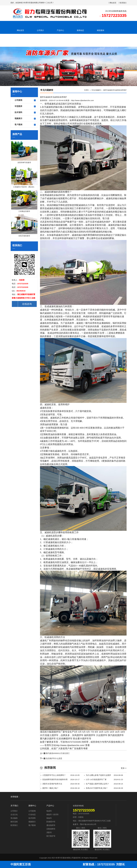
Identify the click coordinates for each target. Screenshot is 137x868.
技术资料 (25, 113)
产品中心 (60, 30)
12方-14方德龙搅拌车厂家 (104, 780)
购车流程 (14, 822)
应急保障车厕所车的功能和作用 (60, 780)
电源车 (49, 811)
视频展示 (25, 119)
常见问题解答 (96, 90)
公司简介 (40, 30)
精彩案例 (101, 30)
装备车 (49, 818)
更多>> (124, 768)
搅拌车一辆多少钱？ (60, 788)
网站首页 (112, 3)
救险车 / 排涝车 (53, 814)
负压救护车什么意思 (54, 758)
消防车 (49, 832)
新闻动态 (80, 30)
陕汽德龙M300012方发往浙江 (58, 753)
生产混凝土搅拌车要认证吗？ (104, 784)
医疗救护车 (51, 836)
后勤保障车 (51, 829)
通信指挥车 (51, 825)
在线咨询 (22, 304)
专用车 (86, 90)
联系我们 (123, 3)
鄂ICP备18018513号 (88, 824)
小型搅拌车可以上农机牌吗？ (60, 775)
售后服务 (14, 818)
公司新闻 (25, 100)
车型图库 (25, 106)
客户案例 (25, 125)
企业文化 (14, 814)
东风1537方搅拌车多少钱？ (104, 788)
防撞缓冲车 (51, 822)
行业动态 (32, 814)
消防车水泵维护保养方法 (60, 784)
